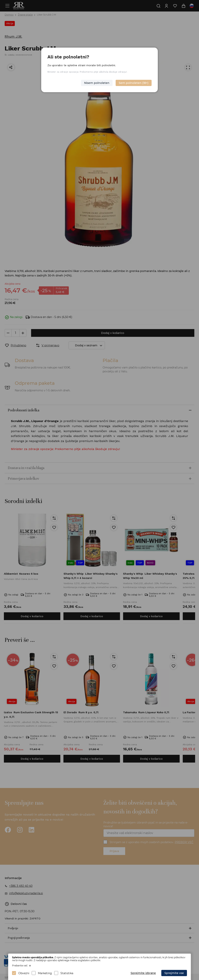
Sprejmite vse (174, 973)
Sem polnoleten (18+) (134, 83)
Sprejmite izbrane (143, 973)
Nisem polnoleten (97, 83)
